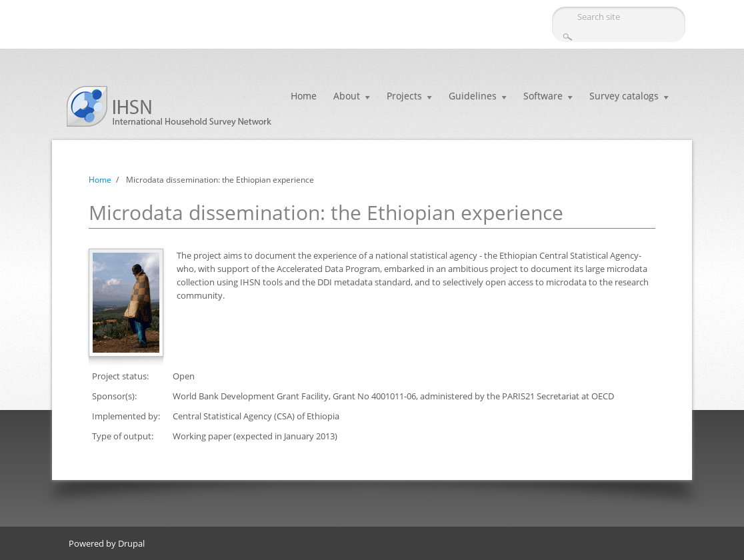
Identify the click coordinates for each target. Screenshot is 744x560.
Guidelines (473, 96)
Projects (404, 96)
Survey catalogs (624, 96)
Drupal (131, 543)
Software (543, 96)
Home (304, 96)
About (347, 96)
